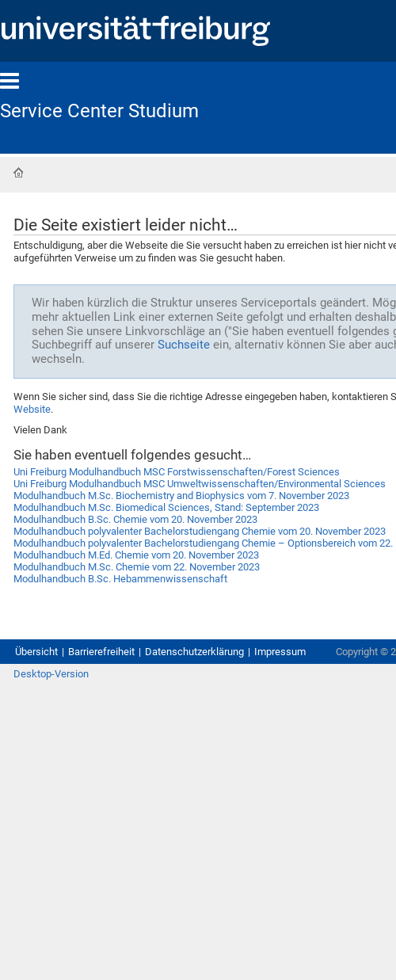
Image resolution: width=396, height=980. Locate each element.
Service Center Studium (99, 111)
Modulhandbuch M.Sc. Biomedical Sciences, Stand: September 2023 (166, 507)
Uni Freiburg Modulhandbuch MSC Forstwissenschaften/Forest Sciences (177, 472)
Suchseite (184, 345)
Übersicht (36, 652)
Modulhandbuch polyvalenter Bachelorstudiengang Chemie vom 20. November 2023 (200, 531)
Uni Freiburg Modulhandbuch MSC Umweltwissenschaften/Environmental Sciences (200, 484)
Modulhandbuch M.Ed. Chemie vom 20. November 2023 (136, 555)
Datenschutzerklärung (194, 652)
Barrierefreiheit (101, 652)
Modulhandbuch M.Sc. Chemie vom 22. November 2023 (137, 567)
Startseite (18, 173)
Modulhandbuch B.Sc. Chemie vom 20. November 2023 (135, 519)
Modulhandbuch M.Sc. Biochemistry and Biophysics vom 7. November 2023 (181, 496)
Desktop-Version (51, 674)
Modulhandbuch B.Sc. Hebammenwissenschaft (120, 579)
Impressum (280, 652)
